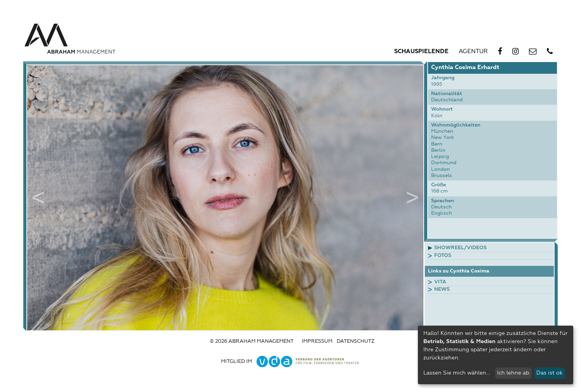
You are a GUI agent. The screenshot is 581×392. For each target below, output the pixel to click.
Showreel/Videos (460, 248)
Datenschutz (356, 341)
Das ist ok (550, 373)
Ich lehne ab (513, 373)
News (442, 289)
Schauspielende (421, 52)
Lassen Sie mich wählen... (457, 373)
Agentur (473, 52)
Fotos (443, 256)
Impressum (317, 341)
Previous (38, 198)
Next (412, 198)
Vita (440, 282)
